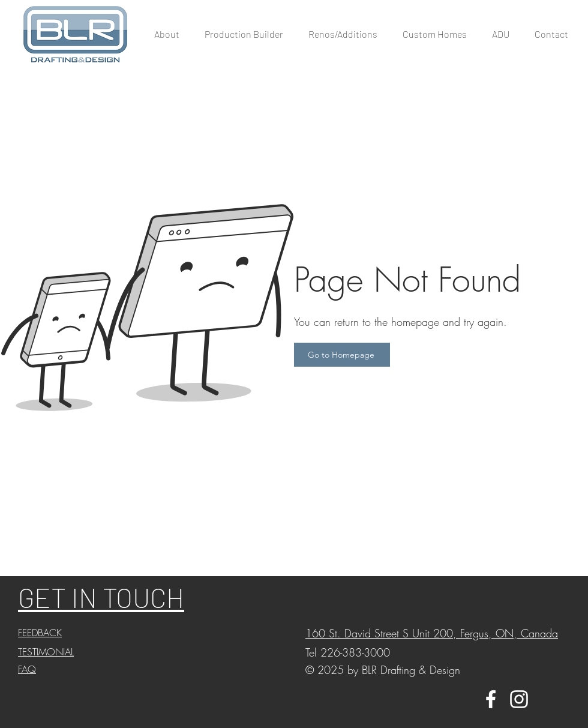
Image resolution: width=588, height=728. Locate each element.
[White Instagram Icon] (519, 699)
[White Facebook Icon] (491, 699)
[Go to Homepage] (342, 355)
